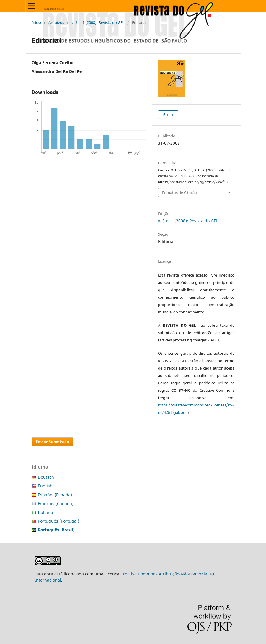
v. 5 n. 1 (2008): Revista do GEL (98, 22)
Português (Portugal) (58, 521)
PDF (170, 115)
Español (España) (55, 495)
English (45, 486)
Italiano (45, 512)
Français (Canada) (56, 504)
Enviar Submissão (52, 442)
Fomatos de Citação (179, 193)
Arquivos (56, 22)
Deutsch (46, 477)
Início (36, 22)
